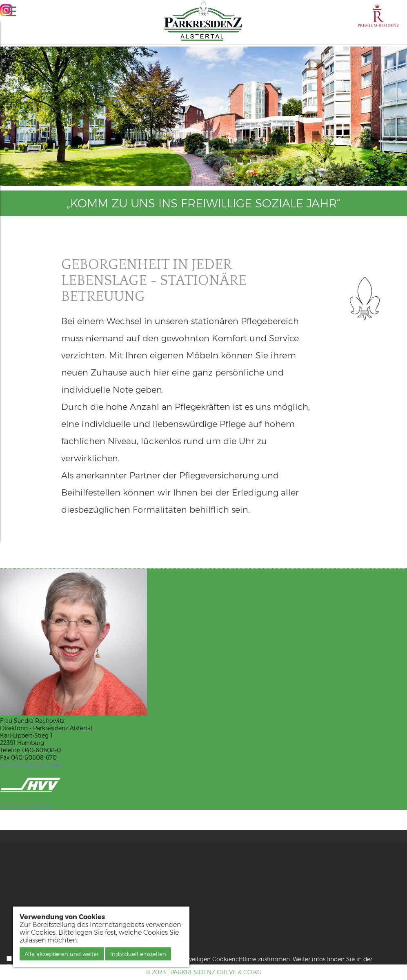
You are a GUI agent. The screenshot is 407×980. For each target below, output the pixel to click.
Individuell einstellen (138, 954)
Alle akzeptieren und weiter (62, 954)
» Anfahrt (32, 765)
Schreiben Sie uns (25, 806)
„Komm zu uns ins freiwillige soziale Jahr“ (203, 203)
